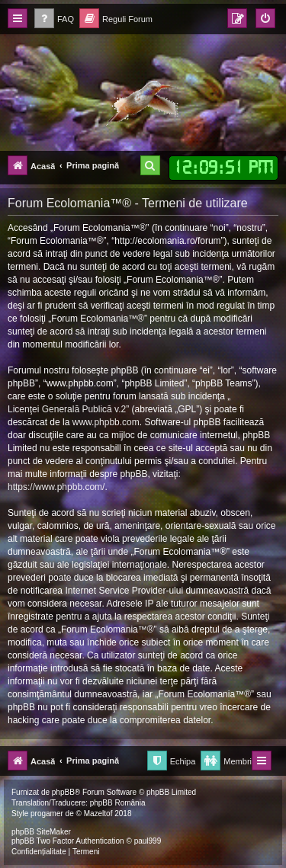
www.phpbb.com (106, 422)
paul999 (148, 841)
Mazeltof (98, 814)
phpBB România (118, 803)
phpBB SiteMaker (41, 832)
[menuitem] (54, 19)
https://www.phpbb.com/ (56, 487)
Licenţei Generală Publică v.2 (67, 409)
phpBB (63, 792)
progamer (47, 814)
